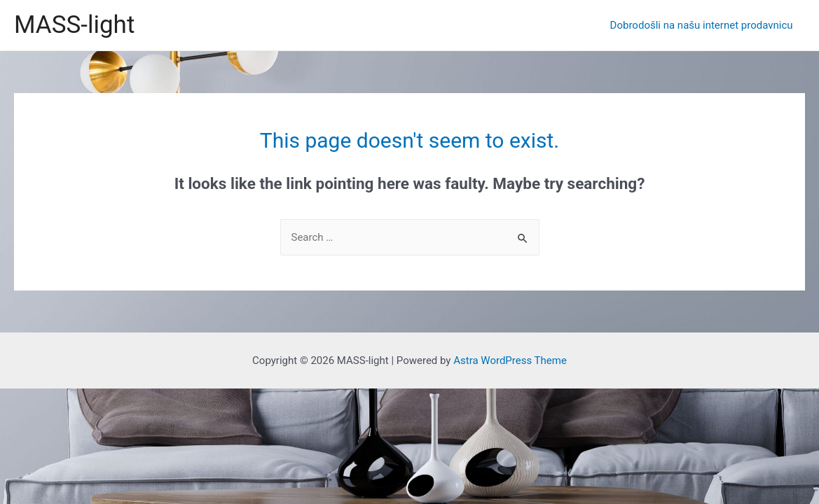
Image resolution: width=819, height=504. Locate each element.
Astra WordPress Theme (510, 360)
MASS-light (74, 25)
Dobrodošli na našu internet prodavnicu (703, 25)
